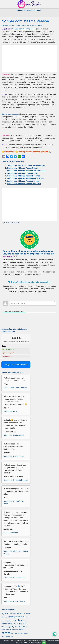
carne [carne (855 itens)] (26, 617)
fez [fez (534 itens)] (18, 624)
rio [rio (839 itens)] (22, 633)
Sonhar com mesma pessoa (24, 29)
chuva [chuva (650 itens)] (13, 621)
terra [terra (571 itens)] (12, 636)
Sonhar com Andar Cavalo (14, 435)
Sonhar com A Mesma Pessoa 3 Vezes (23, 168)
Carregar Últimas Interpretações (16, 365)
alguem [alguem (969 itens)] (9, 613)
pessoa (18, 223)
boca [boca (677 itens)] (7, 617)
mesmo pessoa (10, 223)
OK (44, 643)
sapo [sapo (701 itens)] (9, 636)
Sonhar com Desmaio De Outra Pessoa (16, 553)
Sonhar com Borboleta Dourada (16, 480)
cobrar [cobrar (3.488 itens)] (19, 620)
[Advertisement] (29, 59)
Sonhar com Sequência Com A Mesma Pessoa (26, 165)
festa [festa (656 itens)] (16, 624)
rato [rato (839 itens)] (19, 633)
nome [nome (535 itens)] (15, 630)
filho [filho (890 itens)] (21, 624)
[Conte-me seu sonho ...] (33, 303)
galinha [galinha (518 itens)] (7, 627)
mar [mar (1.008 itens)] (26, 627)
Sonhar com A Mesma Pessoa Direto (22, 173)
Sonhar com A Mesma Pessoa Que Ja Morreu (26, 179)
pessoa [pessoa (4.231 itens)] (6, 633)
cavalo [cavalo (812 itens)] (9, 621)
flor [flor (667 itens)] (27, 624)
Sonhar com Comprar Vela (14, 456)
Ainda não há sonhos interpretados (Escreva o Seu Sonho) (22, 25)
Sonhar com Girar (10, 411)
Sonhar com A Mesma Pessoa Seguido (23, 181)
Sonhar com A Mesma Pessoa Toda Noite (24, 184)
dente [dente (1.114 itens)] (4, 624)
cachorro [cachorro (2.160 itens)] (19, 617)
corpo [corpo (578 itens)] (25, 621)
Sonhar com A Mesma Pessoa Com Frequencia (27, 171)
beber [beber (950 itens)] (28, 613)
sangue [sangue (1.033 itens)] (4, 636)
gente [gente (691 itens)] (15, 627)
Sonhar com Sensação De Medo (14, 503)
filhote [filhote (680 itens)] (24, 624)
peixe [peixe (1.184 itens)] (21, 629)
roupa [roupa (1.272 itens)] (25, 633)
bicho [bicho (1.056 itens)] (3, 617)
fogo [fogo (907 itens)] (3, 627)
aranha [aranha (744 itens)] (23, 614)
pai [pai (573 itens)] (18, 630)
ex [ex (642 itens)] (13, 624)
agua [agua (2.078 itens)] (4, 613)
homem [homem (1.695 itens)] (20, 627)
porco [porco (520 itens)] (16, 633)
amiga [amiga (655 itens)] (14, 614)
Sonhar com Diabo (11, 533)
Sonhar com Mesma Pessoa (25, 21)
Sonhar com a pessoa (10, 114)
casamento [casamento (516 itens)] (4, 621)
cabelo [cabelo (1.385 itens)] (12, 617)
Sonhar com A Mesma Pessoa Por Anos (24, 176)
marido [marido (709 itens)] (3, 630)
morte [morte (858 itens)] (12, 629)
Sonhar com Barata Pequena (15, 578)
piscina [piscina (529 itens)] (13, 633)
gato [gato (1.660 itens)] (11, 627)
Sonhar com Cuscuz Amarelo (15, 601)
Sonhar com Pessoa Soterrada (15, 388)
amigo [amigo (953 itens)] (19, 613)
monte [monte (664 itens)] (8, 630)
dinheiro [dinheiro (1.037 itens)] (9, 624)
